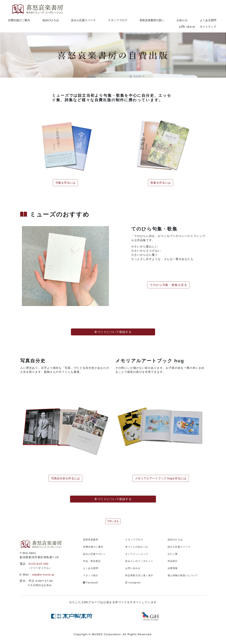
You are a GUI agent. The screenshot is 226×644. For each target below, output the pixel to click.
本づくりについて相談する (113, 332)
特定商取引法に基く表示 (139, 575)
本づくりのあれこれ (137, 547)
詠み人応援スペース (83, 20)
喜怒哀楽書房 (91, 540)
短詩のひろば (51, 20)
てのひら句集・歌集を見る (168, 285)
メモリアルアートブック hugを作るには (161, 478)
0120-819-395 (39, 564)
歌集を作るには (161, 183)
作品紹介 (173, 561)
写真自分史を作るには (65, 478)
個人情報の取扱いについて (183, 575)
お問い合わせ (187, 27)
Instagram (133, 583)
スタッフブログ (118, 20)
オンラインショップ (137, 554)
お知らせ (182, 20)
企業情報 (173, 568)
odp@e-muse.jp (43, 575)
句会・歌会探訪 (92, 561)
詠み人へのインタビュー (139, 561)
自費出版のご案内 (19, 20)
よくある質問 (208, 20)
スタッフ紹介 (91, 575)
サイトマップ (208, 27)
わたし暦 (173, 554)
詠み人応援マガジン (94, 554)
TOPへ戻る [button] (113, 521)
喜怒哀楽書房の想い (152, 20)
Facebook (91, 583)
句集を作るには (65, 183)
